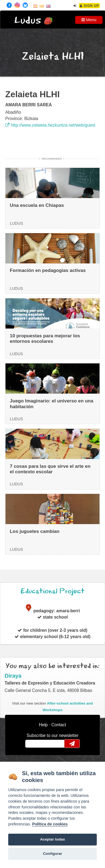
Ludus (28, 20)
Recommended (52, 159)
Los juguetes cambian (35, 531)
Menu (89, 20)
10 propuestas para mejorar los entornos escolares (45, 339)
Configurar (52, 854)
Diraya (13, 676)
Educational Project (53, 591)
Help (43, 725)
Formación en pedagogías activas (48, 270)
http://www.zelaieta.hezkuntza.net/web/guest (50, 125)
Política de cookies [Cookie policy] (50, 824)
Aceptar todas (52, 839)
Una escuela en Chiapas (37, 205)
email (33, 744)
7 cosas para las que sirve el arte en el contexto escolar (50, 469)
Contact (59, 725)
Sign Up (90, 6)
